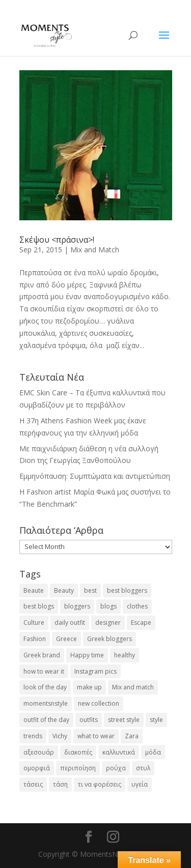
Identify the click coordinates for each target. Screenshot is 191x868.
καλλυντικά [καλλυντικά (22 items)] (119, 752)
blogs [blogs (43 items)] (108, 606)
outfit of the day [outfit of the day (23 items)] (46, 720)
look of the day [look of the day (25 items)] (45, 687)
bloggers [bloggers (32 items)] (77, 606)
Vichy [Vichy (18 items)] (60, 736)
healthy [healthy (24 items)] (125, 655)
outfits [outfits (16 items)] (89, 720)
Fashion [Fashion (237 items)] (35, 639)
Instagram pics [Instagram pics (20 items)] (95, 671)
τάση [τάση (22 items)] (60, 784)
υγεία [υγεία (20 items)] (140, 784)
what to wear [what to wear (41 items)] (96, 736)
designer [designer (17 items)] (108, 623)
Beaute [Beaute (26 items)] (34, 590)
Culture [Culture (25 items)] (34, 623)
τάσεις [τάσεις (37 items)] (33, 784)
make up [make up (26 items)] (89, 687)
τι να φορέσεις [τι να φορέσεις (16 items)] (100, 784)
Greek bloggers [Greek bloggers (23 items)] (110, 639)
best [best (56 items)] (90, 590)
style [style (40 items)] (156, 720)
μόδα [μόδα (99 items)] (153, 752)
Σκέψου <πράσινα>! (57, 240)
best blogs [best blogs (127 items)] (39, 606)
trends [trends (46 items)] (33, 736)
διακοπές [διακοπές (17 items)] (78, 752)
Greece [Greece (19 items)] (66, 639)
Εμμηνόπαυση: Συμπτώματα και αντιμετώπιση (95, 476)
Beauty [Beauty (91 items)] (64, 590)
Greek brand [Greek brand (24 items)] (42, 655)
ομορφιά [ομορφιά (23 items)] (37, 768)
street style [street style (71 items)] (124, 720)
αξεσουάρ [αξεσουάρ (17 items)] (39, 752)
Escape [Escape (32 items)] (141, 623)
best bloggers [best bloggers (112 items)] (127, 590)
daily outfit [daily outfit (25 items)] (70, 623)
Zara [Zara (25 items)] (132, 736)
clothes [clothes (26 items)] (137, 606)
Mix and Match (95, 250)
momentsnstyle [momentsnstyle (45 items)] (46, 703)
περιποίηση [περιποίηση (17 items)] (78, 768)
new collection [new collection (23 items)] (99, 703)
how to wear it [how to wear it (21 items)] (44, 671)
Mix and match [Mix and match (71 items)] (133, 687)
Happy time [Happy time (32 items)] (87, 655)
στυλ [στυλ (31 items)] (143, 768)
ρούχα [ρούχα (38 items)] (116, 768)
